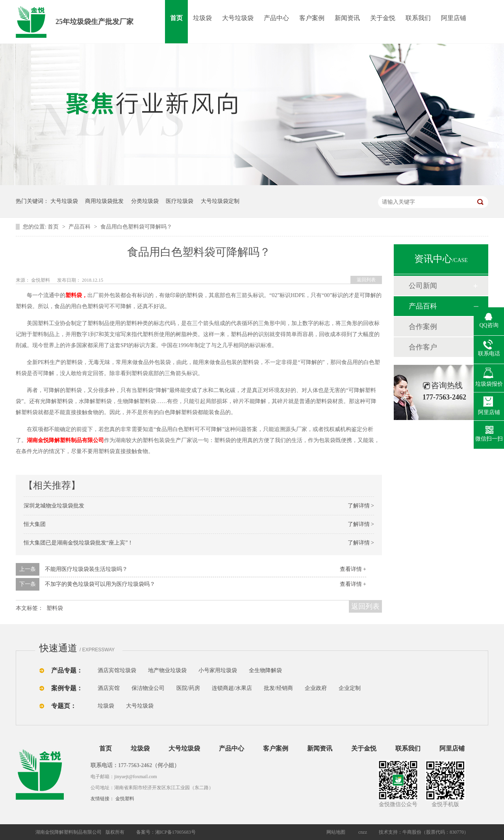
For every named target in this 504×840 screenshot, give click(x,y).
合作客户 (423, 347)
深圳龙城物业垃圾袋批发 (54, 506)
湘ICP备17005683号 (175, 832)
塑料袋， (76, 295)
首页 (176, 18)
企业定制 (350, 688)
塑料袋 (55, 608)
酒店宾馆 (109, 688)
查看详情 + (353, 569)
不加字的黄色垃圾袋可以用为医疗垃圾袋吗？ (100, 584)
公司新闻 (423, 286)
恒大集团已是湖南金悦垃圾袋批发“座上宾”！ (78, 543)
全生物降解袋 (265, 670)
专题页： (64, 706)
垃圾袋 (202, 18)
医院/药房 (188, 688)
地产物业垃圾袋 (167, 670)
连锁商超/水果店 (232, 688)
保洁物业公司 (148, 688)
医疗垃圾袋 (180, 201)
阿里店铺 (454, 18)
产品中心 (276, 18)
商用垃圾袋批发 (104, 201)
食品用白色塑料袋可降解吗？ (136, 227)
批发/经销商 (278, 688)
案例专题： (67, 688)
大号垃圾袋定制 (220, 201)
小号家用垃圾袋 (218, 670)
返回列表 (366, 280)
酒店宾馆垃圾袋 (117, 670)
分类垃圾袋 (145, 201)
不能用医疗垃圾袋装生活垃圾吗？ (86, 569)
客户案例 (312, 18)
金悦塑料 (125, 799)
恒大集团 (35, 524)
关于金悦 (383, 18)
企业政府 (316, 688)
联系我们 (418, 18)
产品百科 (80, 227)
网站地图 (336, 832)
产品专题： (67, 670)
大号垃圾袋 (238, 18)
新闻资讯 (347, 18)
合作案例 (423, 327)
